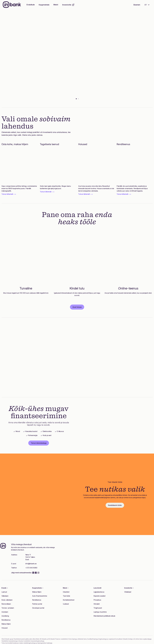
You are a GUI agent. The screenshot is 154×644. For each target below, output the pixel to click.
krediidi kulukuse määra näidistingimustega (22, 643)
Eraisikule (31, 5)
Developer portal (38, 608)
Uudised (66, 604)
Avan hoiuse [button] (77, 307)
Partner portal (37, 604)
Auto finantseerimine (40, 596)
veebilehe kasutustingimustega (34, 641)
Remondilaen (6, 604)
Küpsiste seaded (99, 596)
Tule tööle (66, 596)
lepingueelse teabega (45, 643)
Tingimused (98, 608)
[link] (19, 190)
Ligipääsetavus (99, 592)
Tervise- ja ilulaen (8, 608)
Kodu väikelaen (7, 600)
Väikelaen (5, 596)
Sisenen (137, 5)
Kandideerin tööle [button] (115, 505)
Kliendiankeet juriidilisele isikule (104, 616)
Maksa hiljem (6, 624)
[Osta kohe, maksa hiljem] (19, 166)
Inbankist (66, 592)
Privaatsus (97, 600)
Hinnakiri (97, 604)
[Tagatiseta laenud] (58, 166)
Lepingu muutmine (100, 612)
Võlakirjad (128, 592)
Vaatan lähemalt (32, 71)
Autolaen (5, 612)
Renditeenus (6, 620)
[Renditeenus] (135, 166)
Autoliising (5, 616)
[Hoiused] (96, 166)
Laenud (4, 592)
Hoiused (4, 628)
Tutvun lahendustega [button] (39, 443)
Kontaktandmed (69, 600)
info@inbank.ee (31, 564)
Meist (56, 5)
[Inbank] (12, 5)
